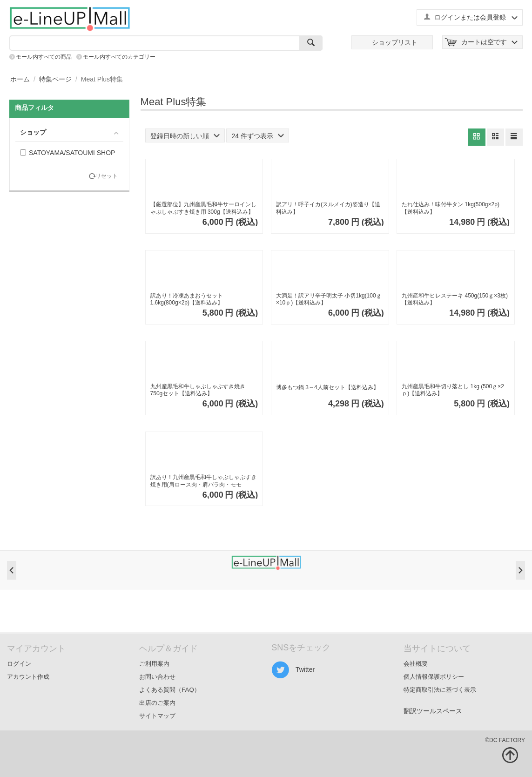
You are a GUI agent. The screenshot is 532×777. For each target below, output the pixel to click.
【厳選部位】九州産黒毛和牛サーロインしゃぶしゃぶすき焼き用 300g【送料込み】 (203, 208)
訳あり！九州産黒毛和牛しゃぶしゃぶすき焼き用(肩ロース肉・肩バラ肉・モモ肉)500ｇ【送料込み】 (203, 481)
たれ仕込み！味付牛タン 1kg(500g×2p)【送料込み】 (451, 208)
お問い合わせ (157, 677)
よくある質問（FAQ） (170, 690)
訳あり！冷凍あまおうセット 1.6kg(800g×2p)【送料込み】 (187, 299)
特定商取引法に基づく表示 (440, 690)
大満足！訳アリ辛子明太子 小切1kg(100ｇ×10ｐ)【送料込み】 (329, 299)
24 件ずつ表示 (257, 136)
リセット (107, 176)
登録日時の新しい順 (185, 136)
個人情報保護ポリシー (434, 677)
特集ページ (55, 79)
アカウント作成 (28, 677)
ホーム (20, 79)
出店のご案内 (157, 703)
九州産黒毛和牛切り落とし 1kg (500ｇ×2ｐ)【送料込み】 (453, 390)
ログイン (19, 664)
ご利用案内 (154, 664)
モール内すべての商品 (44, 57)
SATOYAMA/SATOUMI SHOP (67, 153)
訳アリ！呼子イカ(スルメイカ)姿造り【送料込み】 (328, 208)
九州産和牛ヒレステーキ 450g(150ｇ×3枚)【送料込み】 (455, 299)
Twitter (293, 670)
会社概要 (416, 664)
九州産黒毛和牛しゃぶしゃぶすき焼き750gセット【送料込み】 (198, 390)
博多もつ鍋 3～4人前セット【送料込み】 (327, 387)
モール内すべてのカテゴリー (119, 57)
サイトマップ (157, 716)
